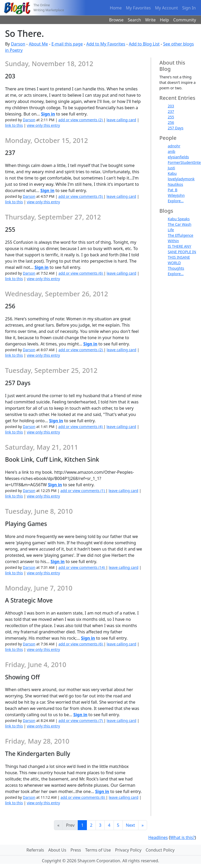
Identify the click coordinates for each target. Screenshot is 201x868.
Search (134, 20)
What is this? (182, 837)
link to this (14, 125)
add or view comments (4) (81, 427)
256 (171, 122)
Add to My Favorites (106, 44)
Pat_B (173, 190)
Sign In (189, 8)
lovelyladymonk (181, 179)
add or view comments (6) (81, 273)
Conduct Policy (160, 850)
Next (130, 825)
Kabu (172, 173)
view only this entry (43, 125)
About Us (57, 850)
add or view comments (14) (82, 567)
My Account (166, 8)
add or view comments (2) (81, 120)
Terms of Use (98, 850)
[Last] (143, 825)
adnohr (174, 146)
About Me (38, 44)
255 (171, 117)
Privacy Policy (128, 850)
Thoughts (176, 268)
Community (185, 20)
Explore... (176, 201)
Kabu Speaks (179, 219)
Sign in (48, 114)
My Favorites (138, 8)
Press (76, 850)
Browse (116, 20)
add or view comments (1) (83, 491)
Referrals (35, 850)
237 (171, 111)
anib (172, 151)
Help (164, 20)
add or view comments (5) (81, 196)
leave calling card (121, 120)
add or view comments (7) (81, 721)
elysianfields (178, 157)
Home (116, 8)
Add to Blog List (144, 44)
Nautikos (175, 184)
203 (171, 106)
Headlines (158, 837)
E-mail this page (67, 44)
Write (150, 20)
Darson (18, 44)
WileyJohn (176, 195)
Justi (171, 168)
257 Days (176, 128)
